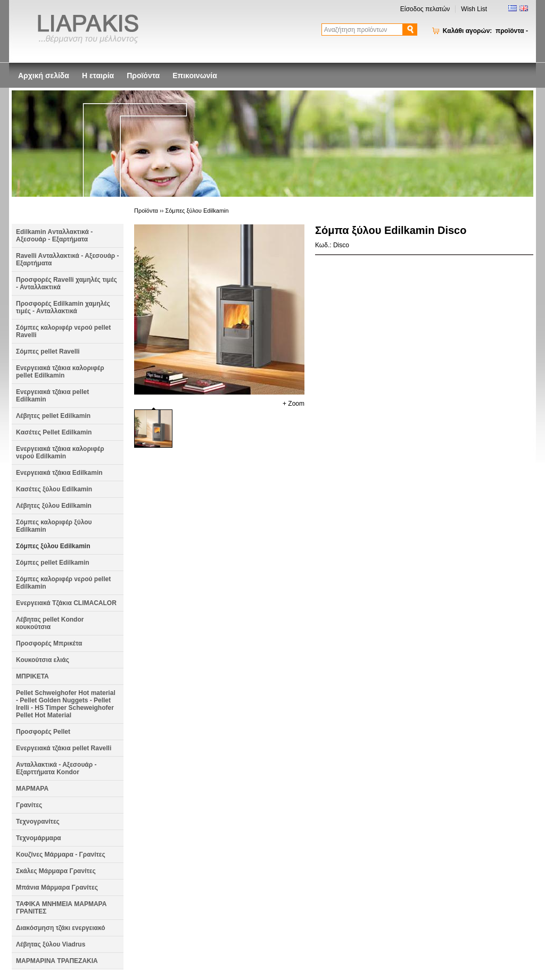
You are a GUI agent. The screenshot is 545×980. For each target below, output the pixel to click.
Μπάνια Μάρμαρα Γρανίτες (57, 887)
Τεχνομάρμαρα (39, 838)
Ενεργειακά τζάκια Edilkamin (59, 473)
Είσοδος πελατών (425, 9)
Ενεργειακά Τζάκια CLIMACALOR (66, 603)
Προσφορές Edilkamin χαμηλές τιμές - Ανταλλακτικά (63, 307)
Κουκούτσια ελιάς (43, 660)
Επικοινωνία (195, 76)
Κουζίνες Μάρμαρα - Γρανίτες (61, 855)
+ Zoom (294, 404)
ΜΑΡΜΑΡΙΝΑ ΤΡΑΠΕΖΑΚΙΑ (57, 961)
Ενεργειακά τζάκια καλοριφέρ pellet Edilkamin (60, 372)
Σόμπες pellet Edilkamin (53, 563)
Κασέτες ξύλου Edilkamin (54, 489)
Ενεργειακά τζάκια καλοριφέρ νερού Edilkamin (60, 453)
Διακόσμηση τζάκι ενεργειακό (61, 928)
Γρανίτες (29, 805)
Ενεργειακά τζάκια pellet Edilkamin (52, 396)
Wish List (474, 9)
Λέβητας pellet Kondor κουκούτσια (50, 623)
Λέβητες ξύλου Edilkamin (54, 506)
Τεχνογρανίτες (38, 822)
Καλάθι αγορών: (485, 31)
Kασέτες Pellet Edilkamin (54, 432)
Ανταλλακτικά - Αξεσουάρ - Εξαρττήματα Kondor (56, 768)
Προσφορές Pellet (43, 732)
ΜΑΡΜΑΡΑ (32, 789)
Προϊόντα (143, 76)
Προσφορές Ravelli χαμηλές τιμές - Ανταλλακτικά (67, 283)
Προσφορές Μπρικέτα (49, 643)
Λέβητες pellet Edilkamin (53, 416)
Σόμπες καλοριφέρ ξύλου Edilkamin (54, 526)
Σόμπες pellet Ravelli (48, 351)
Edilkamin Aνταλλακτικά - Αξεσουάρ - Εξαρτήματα (54, 236)
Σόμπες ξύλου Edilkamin (53, 546)
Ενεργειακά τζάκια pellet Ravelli (64, 748)
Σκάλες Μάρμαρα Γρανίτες (56, 871)
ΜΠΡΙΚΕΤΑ (32, 676)
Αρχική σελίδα (44, 76)
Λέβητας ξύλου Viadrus (51, 944)
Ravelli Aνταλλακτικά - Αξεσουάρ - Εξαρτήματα (68, 259)
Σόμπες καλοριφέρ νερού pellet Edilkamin (63, 583)
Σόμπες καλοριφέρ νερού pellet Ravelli (63, 331)
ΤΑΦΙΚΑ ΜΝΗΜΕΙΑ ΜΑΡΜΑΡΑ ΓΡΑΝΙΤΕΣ (61, 908)
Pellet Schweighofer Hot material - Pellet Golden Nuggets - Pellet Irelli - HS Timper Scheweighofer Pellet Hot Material (66, 704)
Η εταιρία (98, 76)
